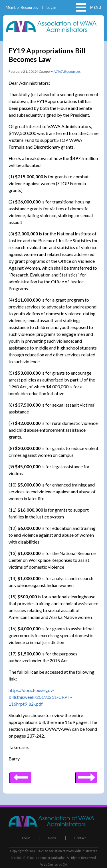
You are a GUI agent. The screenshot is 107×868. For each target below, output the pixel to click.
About (26, 838)
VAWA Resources (67, 71)
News (52, 838)
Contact (80, 838)
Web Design (49, 864)
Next (21, 775)
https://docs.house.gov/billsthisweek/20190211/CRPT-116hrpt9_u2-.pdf (40, 697)
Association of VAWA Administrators (71, 851)
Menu (96, 7)
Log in (51, 8)
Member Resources (22, 8)
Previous (86, 775)
